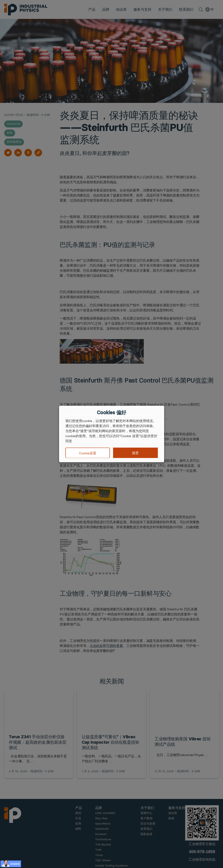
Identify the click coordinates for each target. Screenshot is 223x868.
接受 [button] (135, 453)
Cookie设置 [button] (88, 453)
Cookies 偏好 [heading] (111, 413)
